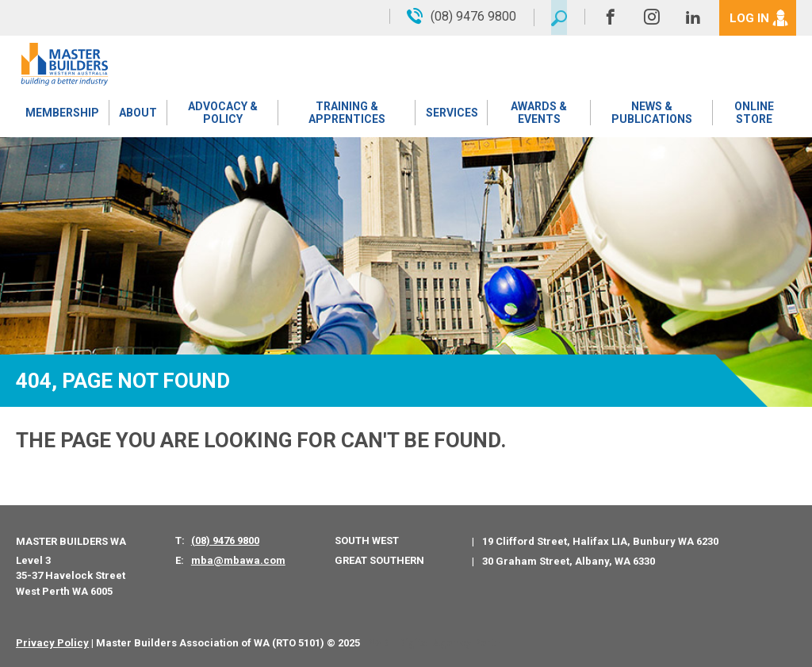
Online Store (754, 115)
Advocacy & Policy (222, 115)
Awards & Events (538, 115)
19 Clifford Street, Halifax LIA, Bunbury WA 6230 (600, 541)
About (137, 115)
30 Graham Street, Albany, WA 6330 (569, 561)
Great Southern (379, 560)
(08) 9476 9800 (225, 540)
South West (367, 540)
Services (451, 115)
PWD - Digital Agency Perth (433, 643)
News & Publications (651, 115)
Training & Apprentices (347, 115)
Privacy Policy (52, 643)
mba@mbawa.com (238, 560)
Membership (62, 115)
